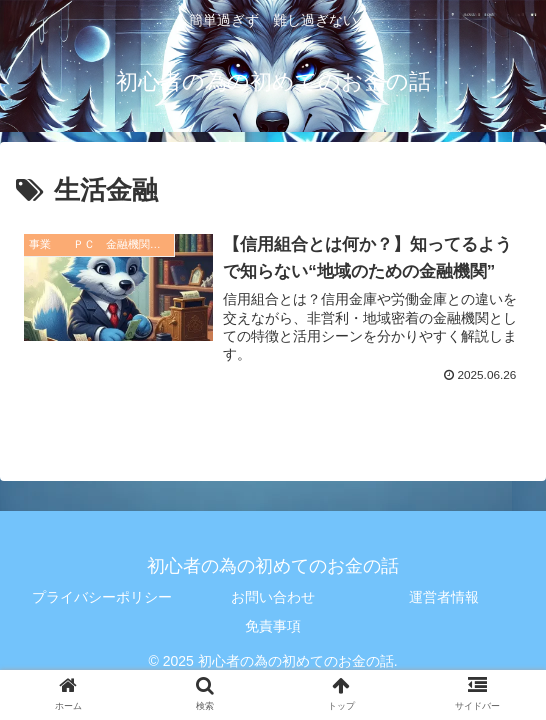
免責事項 (273, 627)
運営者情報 (444, 598)
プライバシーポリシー (102, 598)
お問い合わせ (273, 598)
